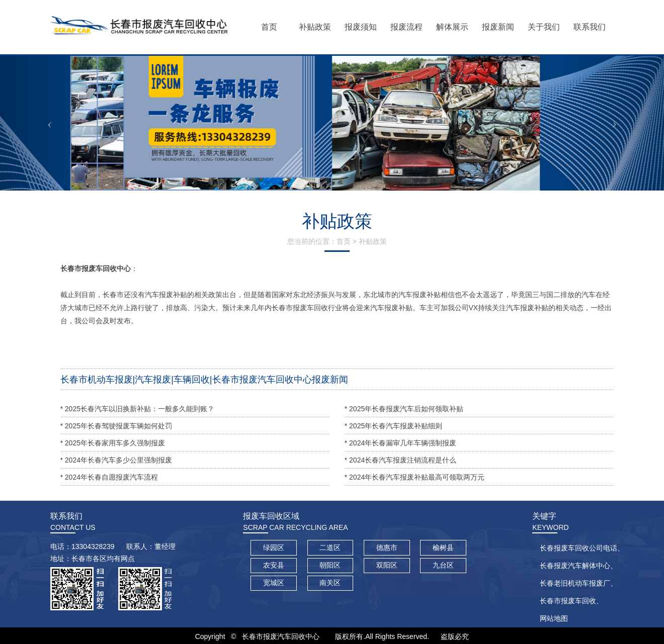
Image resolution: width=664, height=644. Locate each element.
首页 (344, 241)
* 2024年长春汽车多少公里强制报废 (116, 460)
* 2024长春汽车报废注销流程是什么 (400, 460)
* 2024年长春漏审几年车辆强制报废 (400, 443)
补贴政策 (373, 241)
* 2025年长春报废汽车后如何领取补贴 (404, 409)
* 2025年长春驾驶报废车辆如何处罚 (116, 426)
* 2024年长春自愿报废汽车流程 (109, 477)
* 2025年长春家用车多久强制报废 (113, 443)
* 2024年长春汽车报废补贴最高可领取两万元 (414, 477)
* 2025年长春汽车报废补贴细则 (393, 426)
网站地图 (554, 618)
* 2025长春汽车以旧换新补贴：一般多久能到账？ (137, 409)
